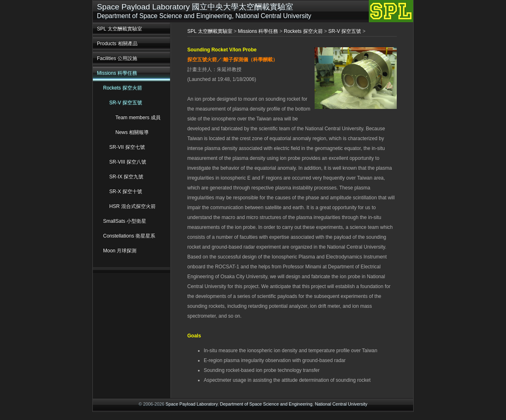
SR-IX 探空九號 (126, 177)
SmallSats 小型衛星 (125, 221)
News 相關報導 (132, 132)
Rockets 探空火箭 (123, 88)
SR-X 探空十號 (126, 192)
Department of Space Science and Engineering (266, 404)
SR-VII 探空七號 (127, 147)
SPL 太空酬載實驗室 (120, 29)
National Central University (341, 404)
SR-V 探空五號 (126, 103)
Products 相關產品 (117, 44)
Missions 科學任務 (117, 73)
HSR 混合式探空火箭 (132, 206)
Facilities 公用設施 (117, 58)
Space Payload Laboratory (191, 404)
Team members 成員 (138, 118)
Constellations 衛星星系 (129, 236)
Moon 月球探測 (120, 251)
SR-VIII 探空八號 (128, 162)
